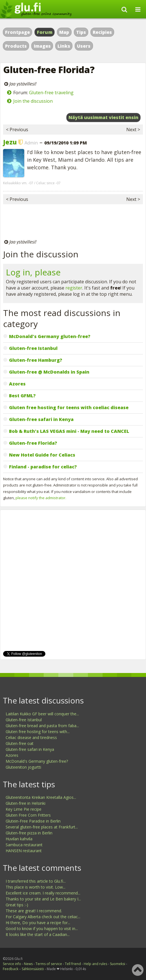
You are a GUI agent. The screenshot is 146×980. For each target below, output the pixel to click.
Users (84, 46)
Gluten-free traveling (51, 93)
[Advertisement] (73, 221)
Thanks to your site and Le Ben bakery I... (43, 899)
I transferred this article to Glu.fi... (36, 881)
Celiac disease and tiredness (31, 737)
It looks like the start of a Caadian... (38, 934)
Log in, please (33, 272)
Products (16, 46)
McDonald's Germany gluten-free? (37, 761)
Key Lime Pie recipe (24, 809)
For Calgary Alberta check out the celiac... (43, 917)
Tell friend (73, 964)
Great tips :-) (17, 905)
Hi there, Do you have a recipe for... (38, 923)
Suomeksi (118, 964)
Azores (12, 755)
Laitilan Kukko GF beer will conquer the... (42, 714)
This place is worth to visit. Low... (36, 887)
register (74, 288)
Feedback (11, 969)
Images (42, 46)
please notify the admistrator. (41, 498)
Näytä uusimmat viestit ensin (103, 117)
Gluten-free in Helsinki (26, 803)
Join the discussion (33, 101)
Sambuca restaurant (24, 845)
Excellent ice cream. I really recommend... (43, 893)
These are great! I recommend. (34, 911)
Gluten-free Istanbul (24, 720)
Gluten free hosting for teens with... (38, 732)
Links (64, 46)
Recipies (102, 32)
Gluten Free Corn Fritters (28, 815)
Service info (12, 964)
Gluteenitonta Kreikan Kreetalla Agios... (41, 797)
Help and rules (95, 964)
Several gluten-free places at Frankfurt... (42, 827)
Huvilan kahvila (19, 839)
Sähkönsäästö (33, 969)
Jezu (10, 142)
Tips (81, 32)
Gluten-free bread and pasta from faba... (42, 726)
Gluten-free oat (20, 743)
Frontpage (17, 32)
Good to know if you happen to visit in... (42, 929)
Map (64, 32)
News (28, 964)
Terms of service (49, 964)
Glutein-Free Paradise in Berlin (33, 821)
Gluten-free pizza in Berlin (29, 833)
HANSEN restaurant (24, 851)
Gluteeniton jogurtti (23, 767)
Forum (45, 32)
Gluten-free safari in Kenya (30, 749)
